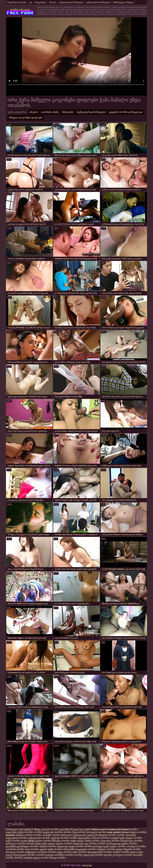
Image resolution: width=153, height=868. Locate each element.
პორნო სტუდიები (26, 852)
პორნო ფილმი (103, 855)
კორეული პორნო (123, 855)
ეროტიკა (11, 852)
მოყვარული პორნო (131, 841)
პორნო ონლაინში (64, 849)
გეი (31, 2)
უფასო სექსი (47, 849)
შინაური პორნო (61, 841)
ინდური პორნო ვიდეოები (54, 846)
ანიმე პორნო (92, 841)
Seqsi (31, 841)
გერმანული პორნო (28, 846)
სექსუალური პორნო (39, 838)
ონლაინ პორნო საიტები (105, 838)
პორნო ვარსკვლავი (109, 844)
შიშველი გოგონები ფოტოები (26, 118)
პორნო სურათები (20, 10)
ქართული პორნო (96, 832)
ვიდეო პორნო (118, 846)
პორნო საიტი (20, 841)
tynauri (126, 832)
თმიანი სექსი (34, 844)
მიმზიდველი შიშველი (124, 2)
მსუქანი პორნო (108, 835)
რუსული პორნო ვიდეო (110, 849)
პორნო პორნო (63, 832)
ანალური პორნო (110, 841)
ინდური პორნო (24, 835)
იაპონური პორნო (46, 852)
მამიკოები (68, 112)
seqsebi (10, 835)
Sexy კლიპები (43, 829)
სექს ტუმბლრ (26, 829)
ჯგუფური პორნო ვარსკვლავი (126, 112)
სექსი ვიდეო (126, 838)
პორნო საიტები (45, 855)
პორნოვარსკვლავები (97, 846)
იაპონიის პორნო (15, 849)
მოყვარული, (41, 2)
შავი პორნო (79, 832)
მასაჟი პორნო (58, 858)
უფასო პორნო (43, 841)
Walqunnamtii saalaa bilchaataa (110, 829)
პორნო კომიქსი (43, 835)
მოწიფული (12, 829)
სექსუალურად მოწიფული (71, 2)
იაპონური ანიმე (50, 112)
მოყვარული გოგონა (17, 2)
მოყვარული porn (81, 829)
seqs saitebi (114, 832)
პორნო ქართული (62, 835)
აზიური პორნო (121, 852)
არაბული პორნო (136, 846)
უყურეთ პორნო (60, 838)
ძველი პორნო (25, 832)
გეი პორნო (91, 844)
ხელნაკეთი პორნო (25, 855)
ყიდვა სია (87, 865)
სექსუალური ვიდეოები (86, 835)
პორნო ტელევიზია (80, 838)
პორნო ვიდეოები (44, 832)
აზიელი (53, 2)
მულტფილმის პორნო (100, 852)
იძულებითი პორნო (17, 838)
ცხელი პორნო (41, 858)
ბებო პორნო (80, 852)
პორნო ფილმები (60, 829)
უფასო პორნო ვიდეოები (70, 844)
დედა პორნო (76, 846)
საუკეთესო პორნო (86, 849)
